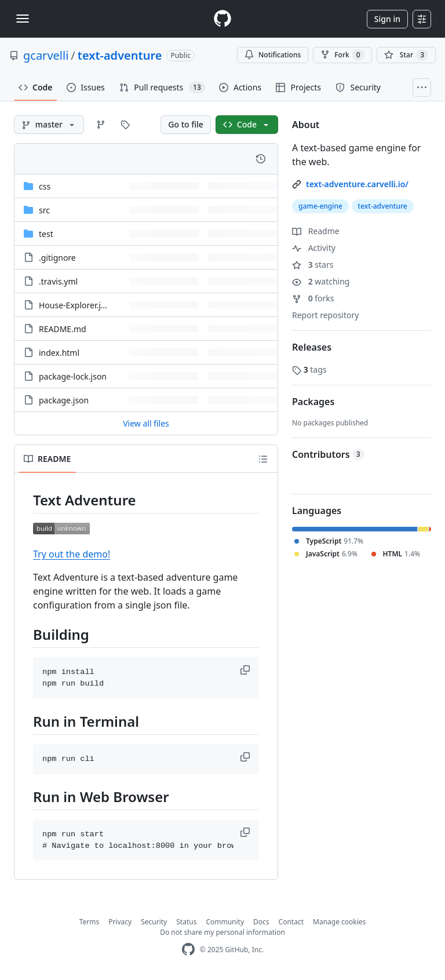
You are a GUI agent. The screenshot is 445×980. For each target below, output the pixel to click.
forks (313, 298)
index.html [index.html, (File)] (59, 353)
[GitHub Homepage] (188, 950)
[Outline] (263, 459)
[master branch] (49, 125)
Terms (90, 922)
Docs (261, 922)
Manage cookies (339, 922)
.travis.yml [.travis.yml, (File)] (58, 281)
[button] (246, 670)
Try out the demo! (72, 554)
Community (225, 922)
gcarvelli (46, 55)
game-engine (320, 206)
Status (186, 922)
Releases (312, 347)
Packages (313, 402)
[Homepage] (222, 19)
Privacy (120, 922)
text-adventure (120, 55)
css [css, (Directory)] (45, 186)
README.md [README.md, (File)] (63, 329)
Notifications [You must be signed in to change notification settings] (273, 55)
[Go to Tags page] (125, 125)
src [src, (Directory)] (44, 210)
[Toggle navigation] (23, 19)
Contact (291, 922)
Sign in (387, 19)
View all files (146, 423)
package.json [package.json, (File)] (64, 400)
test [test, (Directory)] (46, 234)
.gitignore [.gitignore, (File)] (57, 258)
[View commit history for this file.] (261, 159)
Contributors (328, 454)
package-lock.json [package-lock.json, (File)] (73, 376)
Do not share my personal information (222, 932)
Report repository (325, 315)
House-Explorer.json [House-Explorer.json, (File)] (77, 305)
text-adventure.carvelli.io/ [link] (357, 184)
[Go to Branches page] (101, 125)
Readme (316, 231)
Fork (342, 55)
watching (321, 281)
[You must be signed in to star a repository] (406, 55)
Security (154, 922)
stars (313, 265)
